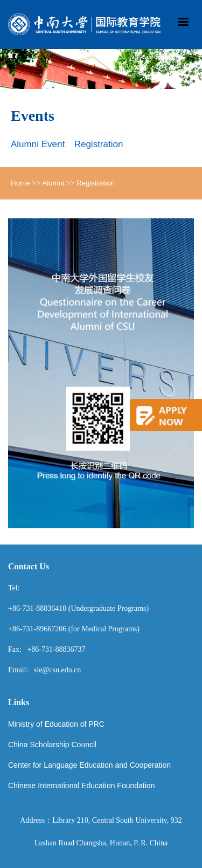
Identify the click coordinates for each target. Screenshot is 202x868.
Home (20, 183)
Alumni (53, 183)
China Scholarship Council (52, 745)
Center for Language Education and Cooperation (89, 765)
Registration (99, 144)
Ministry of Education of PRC (56, 724)
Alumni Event (38, 144)
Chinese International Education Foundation (81, 786)
